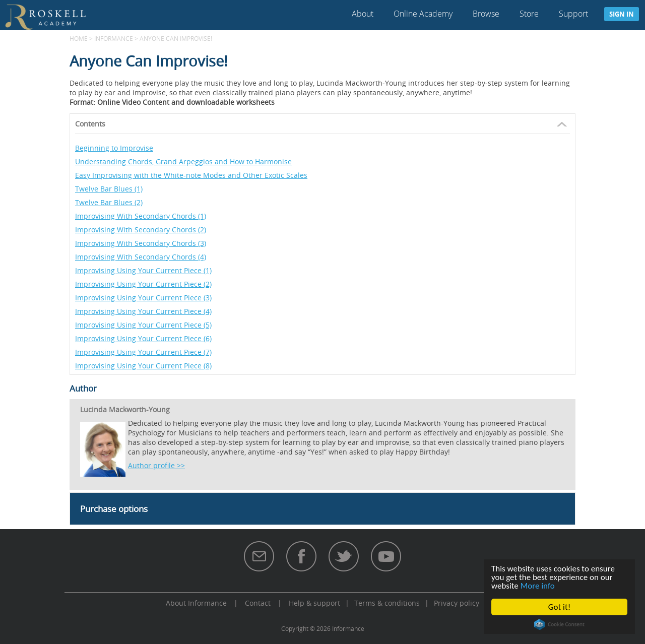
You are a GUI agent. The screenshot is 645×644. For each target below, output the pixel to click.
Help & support (314, 603)
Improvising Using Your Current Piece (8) (143, 366)
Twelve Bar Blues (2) (109, 202)
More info (538, 586)
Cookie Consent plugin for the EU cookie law (559, 624)
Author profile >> (156, 465)
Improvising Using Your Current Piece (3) (143, 298)
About (363, 14)
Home (79, 38)
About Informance (196, 603)
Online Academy (423, 14)
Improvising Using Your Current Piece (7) (143, 352)
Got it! (559, 607)
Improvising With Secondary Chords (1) (141, 216)
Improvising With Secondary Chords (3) (141, 243)
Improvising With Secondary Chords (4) (141, 257)
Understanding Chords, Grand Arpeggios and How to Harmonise (183, 162)
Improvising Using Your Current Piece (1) (143, 270)
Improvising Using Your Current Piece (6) (143, 338)
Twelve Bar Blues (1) (109, 189)
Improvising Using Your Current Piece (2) (143, 284)
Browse (486, 14)
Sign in (622, 14)
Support (573, 14)
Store (529, 14)
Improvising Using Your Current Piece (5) (143, 325)
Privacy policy (457, 603)
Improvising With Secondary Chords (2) (141, 230)
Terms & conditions (387, 603)
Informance (114, 38)
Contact (258, 603)
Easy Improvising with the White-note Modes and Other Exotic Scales (191, 175)
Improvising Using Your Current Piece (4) (143, 311)
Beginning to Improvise (114, 148)
